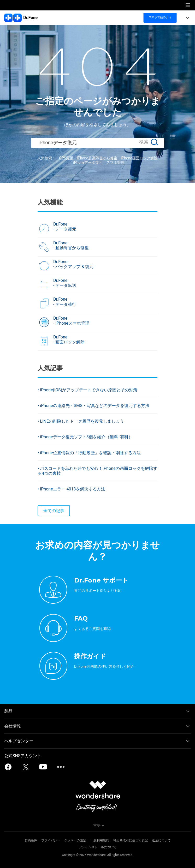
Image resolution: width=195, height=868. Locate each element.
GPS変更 (66, 158)
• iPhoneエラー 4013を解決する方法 (71, 489)
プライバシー (51, 840)
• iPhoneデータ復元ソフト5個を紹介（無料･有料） (85, 437)
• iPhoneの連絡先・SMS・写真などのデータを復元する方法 (93, 406)
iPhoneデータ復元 (88, 162)
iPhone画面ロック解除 (139, 158)
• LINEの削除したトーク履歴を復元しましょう (81, 421)
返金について (161, 840)
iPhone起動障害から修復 (97, 158)
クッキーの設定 (75, 840)
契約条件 (31, 840)
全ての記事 (54, 511)
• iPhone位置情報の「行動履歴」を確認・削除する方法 (89, 453)
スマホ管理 (115, 162)
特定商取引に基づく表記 (131, 840)
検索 (144, 142)
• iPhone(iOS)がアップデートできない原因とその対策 (87, 390)
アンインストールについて (98, 847)
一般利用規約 (100, 840)
